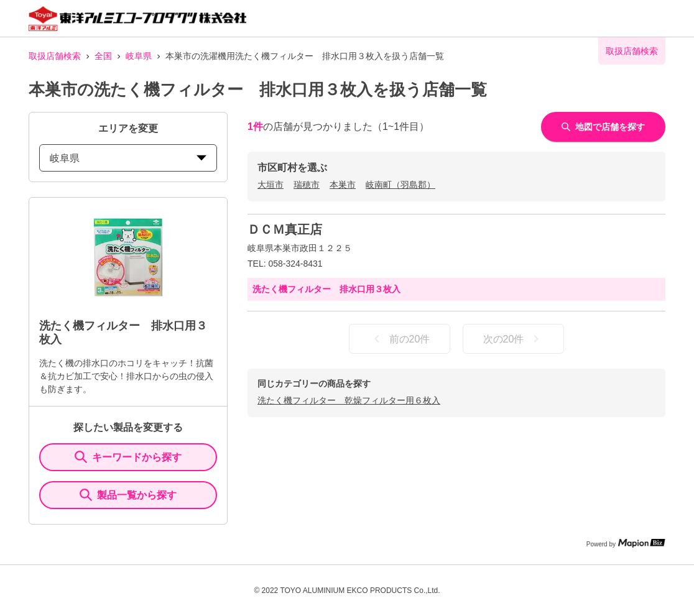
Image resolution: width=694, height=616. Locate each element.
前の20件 (400, 339)
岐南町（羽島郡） (400, 185)
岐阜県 (139, 56)
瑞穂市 (307, 185)
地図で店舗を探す (603, 127)
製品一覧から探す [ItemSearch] (128, 495)
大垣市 (271, 185)
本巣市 (343, 185)
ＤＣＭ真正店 (285, 229)
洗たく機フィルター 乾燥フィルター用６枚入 (349, 400)
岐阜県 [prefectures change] (128, 158)
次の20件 (514, 339)
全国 (103, 56)
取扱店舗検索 (55, 56)
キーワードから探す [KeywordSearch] (128, 457)
